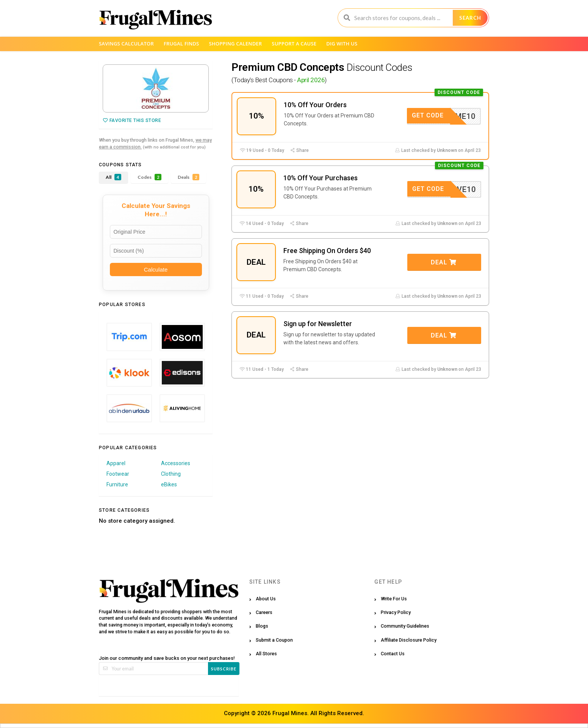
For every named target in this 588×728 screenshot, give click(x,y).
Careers (264, 612)
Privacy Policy (396, 612)
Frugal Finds (181, 44)
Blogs (262, 626)
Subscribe (224, 669)
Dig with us (342, 44)
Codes (149, 177)
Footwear (118, 474)
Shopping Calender (235, 44)
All (113, 177)
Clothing (171, 474)
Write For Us (394, 599)
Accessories (176, 463)
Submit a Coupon (274, 640)
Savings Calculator (126, 44)
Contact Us (393, 654)
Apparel (116, 463)
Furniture (117, 484)
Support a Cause (294, 44)
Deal (444, 262)
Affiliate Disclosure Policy (409, 640)
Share (299, 150)
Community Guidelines (405, 626)
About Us (266, 599)
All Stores (266, 654)
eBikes (169, 484)
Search (470, 18)
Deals (188, 177)
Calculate (156, 269)
